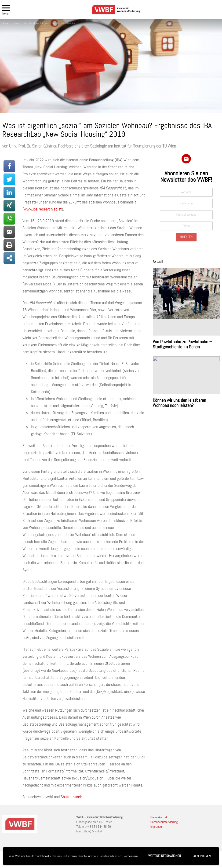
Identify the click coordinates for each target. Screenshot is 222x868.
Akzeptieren (202, 856)
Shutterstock (71, 797)
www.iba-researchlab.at (43, 209)
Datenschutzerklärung (164, 822)
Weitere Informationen (165, 856)
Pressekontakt (160, 817)
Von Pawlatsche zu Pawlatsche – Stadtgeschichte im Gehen (182, 344)
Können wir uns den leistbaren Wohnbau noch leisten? (179, 403)
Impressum (157, 827)
